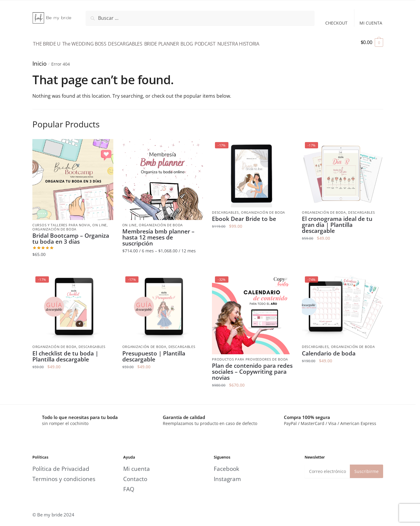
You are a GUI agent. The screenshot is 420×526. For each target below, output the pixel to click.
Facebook (226, 465)
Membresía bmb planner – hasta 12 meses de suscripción (158, 234)
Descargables (225, 209)
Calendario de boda (329, 350)
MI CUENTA (371, 23)
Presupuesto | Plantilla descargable (154, 353)
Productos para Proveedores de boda (250, 356)
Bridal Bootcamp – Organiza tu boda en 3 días (71, 235)
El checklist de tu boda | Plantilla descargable (65, 353)
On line (100, 222)
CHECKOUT (336, 23)
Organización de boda (54, 226)
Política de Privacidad (61, 465)
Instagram (227, 475)
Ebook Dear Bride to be (244, 215)
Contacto (135, 475)
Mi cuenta (137, 465)
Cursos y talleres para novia (61, 222)
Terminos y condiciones (64, 475)
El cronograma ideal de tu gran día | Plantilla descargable (337, 221)
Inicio (39, 60)
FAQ (129, 486)
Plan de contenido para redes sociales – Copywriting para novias (252, 368)
